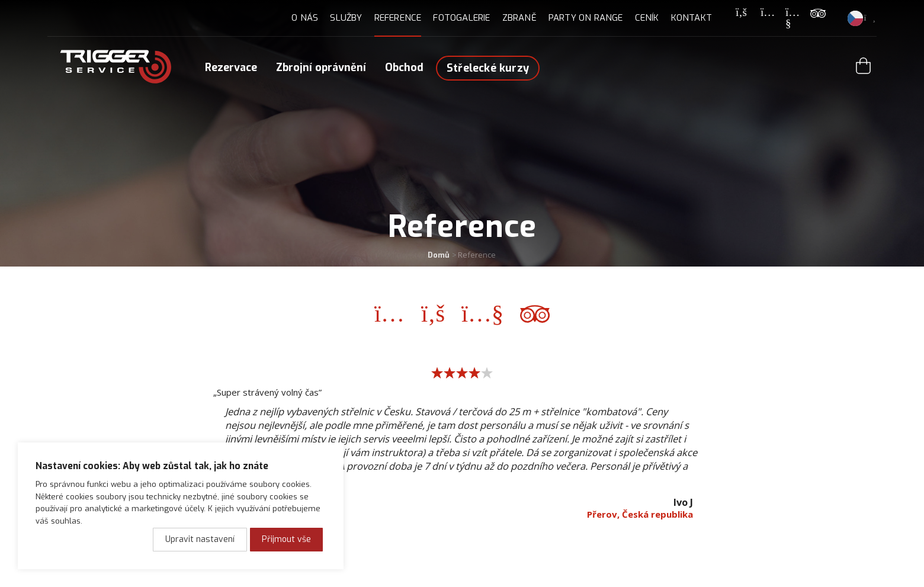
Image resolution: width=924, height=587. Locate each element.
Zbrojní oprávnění (321, 68)
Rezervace (231, 68)
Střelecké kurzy (488, 68)
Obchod (404, 68)
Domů (439, 255)
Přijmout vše (286, 539)
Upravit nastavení (200, 539)
